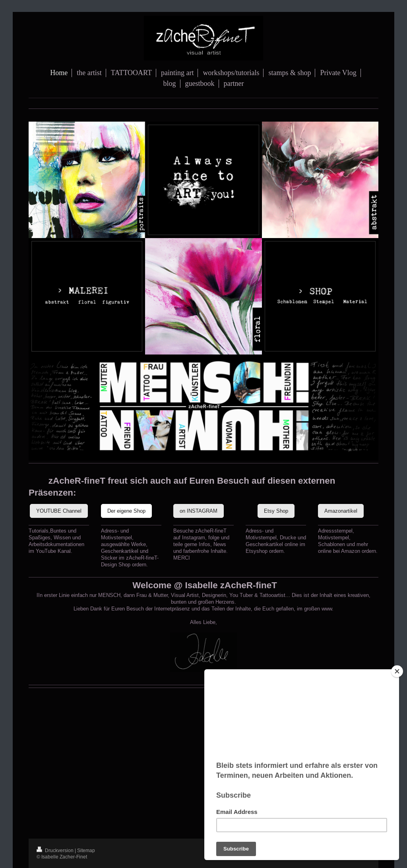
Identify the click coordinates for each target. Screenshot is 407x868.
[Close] (397, 671)
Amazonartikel (341, 511)
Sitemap (86, 850)
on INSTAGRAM (199, 511)
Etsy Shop (276, 511)
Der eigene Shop (126, 511)
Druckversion (56, 850)
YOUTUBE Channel (59, 511)
